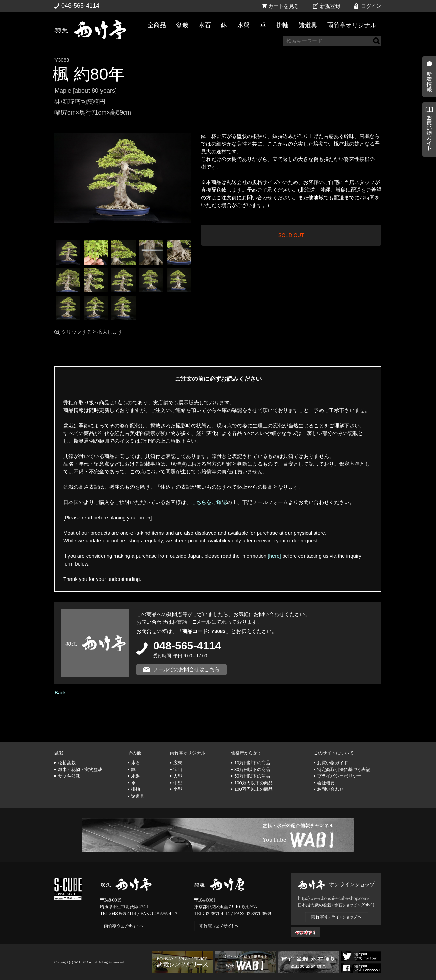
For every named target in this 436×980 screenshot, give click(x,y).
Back (60, 692)
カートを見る (284, 6)
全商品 (157, 25)
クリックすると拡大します (92, 332)
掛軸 (282, 25)
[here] (274, 556)
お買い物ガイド (427, 174)
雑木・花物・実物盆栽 (80, 770)
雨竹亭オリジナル (352, 25)
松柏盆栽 (67, 763)
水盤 (244, 25)
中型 (178, 783)
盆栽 (182, 25)
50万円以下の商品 (252, 776)
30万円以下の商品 (252, 770)
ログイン (371, 6)
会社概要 (326, 783)
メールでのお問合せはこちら (186, 669)
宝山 (178, 770)
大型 (178, 776)
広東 (178, 763)
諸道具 (308, 25)
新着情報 (427, 120)
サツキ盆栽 (69, 776)
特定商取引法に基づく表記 (344, 770)
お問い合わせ (330, 789)
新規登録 (330, 6)
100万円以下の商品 (254, 783)
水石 (205, 25)
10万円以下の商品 (252, 763)
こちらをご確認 (209, 502)
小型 (178, 789)
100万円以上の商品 (254, 789)
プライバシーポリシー (339, 776)
